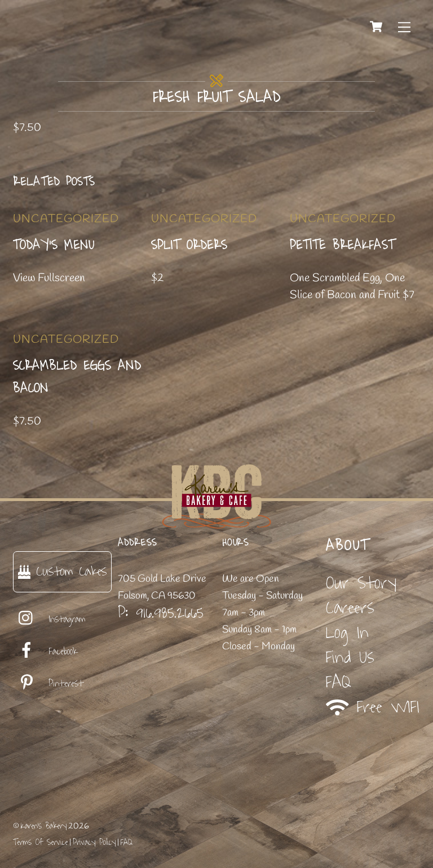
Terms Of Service (40, 842)
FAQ (339, 682)
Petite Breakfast (342, 245)
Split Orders (189, 245)
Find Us (350, 657)
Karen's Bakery (44, 826)
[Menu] (404, 26)
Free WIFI (373, 708)
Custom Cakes (62, 571)
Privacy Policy (94, 842)
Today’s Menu (54, 245)
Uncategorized (66, 219)
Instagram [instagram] (49, 619)
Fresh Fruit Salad (217, 98)
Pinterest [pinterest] (48, 684)
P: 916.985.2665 (161, 613)
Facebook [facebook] (45, 652)
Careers (350, 608)
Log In (347, 633)
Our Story (361, 583)
